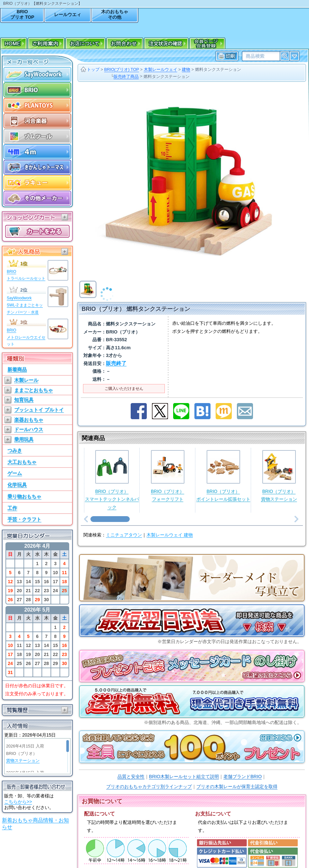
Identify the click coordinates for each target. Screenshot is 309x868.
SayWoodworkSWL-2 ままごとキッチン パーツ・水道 (25, 305)
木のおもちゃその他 (115, 14)
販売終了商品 (126, 77)
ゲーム (15, 473)
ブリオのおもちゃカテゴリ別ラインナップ (149, 786)
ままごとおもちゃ (33, 390)
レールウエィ (68, 14)
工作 (12, 508)
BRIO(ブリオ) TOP (122, 69)
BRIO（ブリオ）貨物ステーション (279, 476)
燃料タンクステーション (218, 69)
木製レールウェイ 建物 (170, 535)
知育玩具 (24, 400)
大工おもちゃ (22, 462)
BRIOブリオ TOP (22, 14)
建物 (186, 69)
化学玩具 (17, 485)
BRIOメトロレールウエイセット (26, 337)
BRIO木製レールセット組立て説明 (184, 776)
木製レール (26, 380)
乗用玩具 (24, 439)
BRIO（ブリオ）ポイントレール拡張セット (223, 476)
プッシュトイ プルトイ (39, 410)
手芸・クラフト (24, 519)
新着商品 (17, 369)
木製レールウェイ (161, 69)
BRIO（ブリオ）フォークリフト (168, 476)
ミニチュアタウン (124, 535)
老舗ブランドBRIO (243, 776)
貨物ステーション (23, 761)
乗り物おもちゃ (24, 496)
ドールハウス (29, 429)
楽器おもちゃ (29, 420)
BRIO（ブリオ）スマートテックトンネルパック (112, 480)
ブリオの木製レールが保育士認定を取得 (237, 786)
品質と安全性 (131, 776)
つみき (15, 450)
